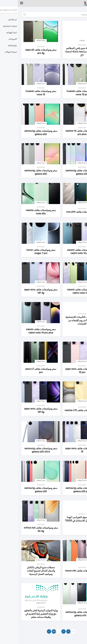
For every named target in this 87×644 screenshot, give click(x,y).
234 (36, 631)
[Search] (7, 14)
